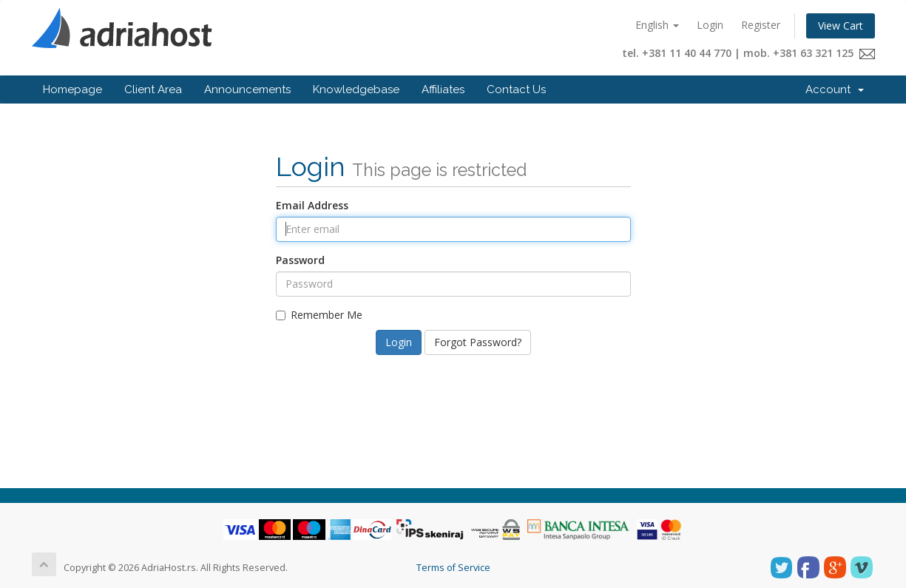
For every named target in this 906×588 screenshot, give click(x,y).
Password (300, 260)
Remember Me (319, 315)
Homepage (72, 89)
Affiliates (443, 89)
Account (835, 89)
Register (761, 25)
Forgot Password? (478, 342)
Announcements (247, 89)
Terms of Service (453, 568)
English (657, 25)
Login (710, 25)
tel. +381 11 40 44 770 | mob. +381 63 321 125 (748, 53)
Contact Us (516, 89)
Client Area (153, 89)
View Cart (841, 26)
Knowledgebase (356, 89)
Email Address (312, 205)
